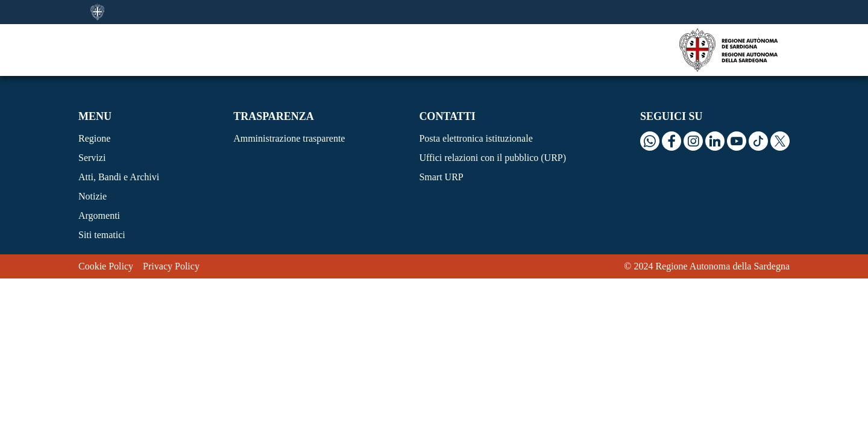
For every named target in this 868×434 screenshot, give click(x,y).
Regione (94, 138)
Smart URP (441, 177)
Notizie (93, 196)
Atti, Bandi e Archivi (119, 177)
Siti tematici (102, 235)
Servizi (92, 158)
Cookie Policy (106, 266)
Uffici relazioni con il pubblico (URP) (492, 158)
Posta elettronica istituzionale (476, 138)
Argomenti (99, 215)
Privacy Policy (171, 266)
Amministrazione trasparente (289, 138)
